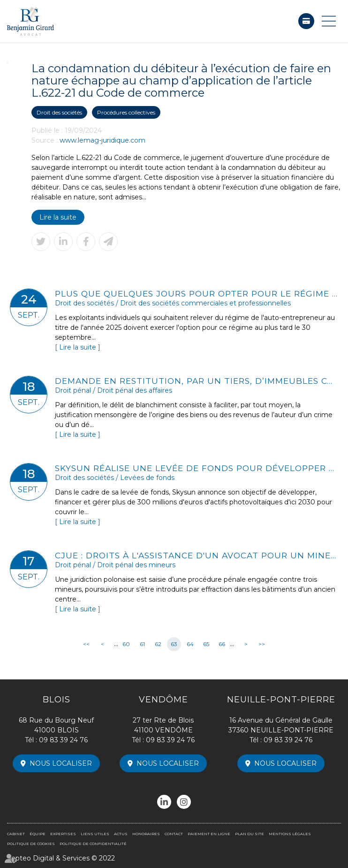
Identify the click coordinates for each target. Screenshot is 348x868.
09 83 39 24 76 (63, 740)
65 (206, 644)
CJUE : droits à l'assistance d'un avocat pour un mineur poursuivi (197, 555)
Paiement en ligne (306, 21)
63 (174, 644)
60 (126, 644)
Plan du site (250, 834)
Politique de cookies (31, 844)
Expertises (63, 834)
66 (222, 644)
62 (158, 644)
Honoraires (146, 834)
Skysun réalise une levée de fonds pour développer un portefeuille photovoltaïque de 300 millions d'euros (197, 468)
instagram (184, 802)
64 (190, 644)
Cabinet (16, 834)
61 (142, 644)
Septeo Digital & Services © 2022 (61, 858)
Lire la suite (58, 217)
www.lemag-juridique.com (102, 140)
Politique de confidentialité (93, 844)
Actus (121, 834)
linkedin (164, 802)
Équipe (38, 834)
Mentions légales (290, 834)
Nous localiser (61, 763)
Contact (174, 834)
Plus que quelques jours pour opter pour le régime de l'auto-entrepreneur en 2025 (197, 293)
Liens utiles (95, 834)
